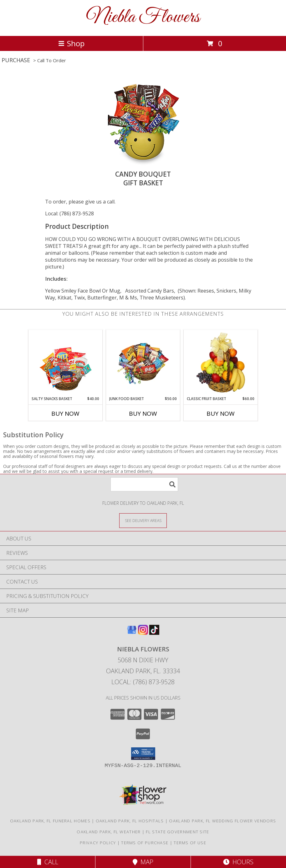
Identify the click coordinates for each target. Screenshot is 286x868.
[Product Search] (144, 484)
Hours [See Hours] (238, 862)
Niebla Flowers (143, 17)
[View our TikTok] (154, 633)
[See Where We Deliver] (143, 520)
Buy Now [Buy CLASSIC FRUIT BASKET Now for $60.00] (221, 414)
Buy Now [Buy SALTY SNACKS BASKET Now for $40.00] (65, 414)
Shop (71, 43)
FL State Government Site (177, 832)
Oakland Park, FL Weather (109, 832)
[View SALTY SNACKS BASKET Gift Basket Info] (66, 363)
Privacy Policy (98, 843)
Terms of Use (190, 843)
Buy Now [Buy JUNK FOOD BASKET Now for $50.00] (143, 414)
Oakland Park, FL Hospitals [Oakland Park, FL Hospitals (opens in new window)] (130, 821)
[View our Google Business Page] (132, 633)
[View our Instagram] (143, 633)
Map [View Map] (143, 862)
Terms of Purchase (145, 843)
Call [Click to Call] (48, 862)
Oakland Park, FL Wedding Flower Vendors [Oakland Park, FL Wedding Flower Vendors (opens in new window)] (222, 821)
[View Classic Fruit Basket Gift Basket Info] (221, 363)
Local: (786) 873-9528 (69, 213)
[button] (143, 754)
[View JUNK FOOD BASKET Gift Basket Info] (143, 363)
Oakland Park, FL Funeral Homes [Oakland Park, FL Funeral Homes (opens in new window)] (50, 821)
